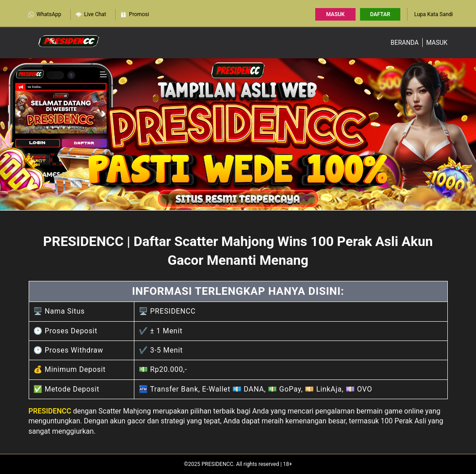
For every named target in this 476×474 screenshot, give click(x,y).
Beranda (405, 43)
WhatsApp (45, 15)
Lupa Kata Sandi (434, 14)
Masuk (335, 14)
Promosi (135, 15)
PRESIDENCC (50, 411)
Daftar (380, 14)
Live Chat (91, 15)
